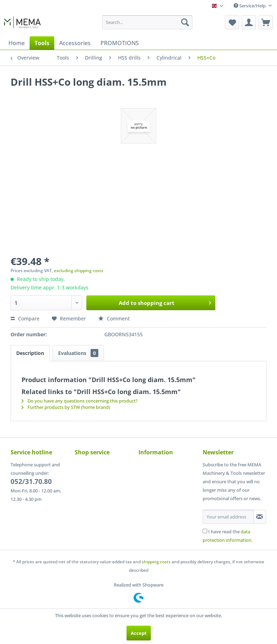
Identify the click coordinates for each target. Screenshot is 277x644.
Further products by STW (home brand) (66, 407)
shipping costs (156, 562)
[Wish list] (232, 22)
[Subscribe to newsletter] (260, 517)
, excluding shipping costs (78, 271)
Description (30, 353)
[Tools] (42, 43)
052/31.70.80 (31, 482)
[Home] (17, 43)
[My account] (249, 22)
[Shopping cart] (266, 22)
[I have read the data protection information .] (205, 531)
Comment (114, 318)
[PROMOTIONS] (120, 43)
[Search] (185, 22)
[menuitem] (147, 22)
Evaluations (78, 353)
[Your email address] (228, 517)
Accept (139, 633)
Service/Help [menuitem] (250, 6)
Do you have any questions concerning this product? (80, 401)
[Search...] (147, 22)
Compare (25, 318)
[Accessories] (75, 43)
